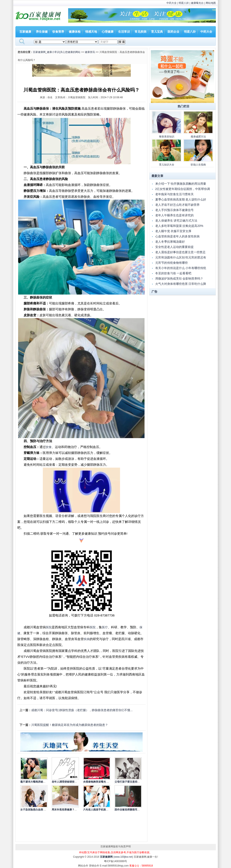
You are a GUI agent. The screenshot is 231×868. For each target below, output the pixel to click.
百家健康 (25, 32)
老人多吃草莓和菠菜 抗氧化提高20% (179, 226)
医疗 (105, 627)
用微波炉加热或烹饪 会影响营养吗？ (179, 279)
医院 (49, 627)
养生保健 (42, 32)
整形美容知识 (167, 137)
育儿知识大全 (167, 165)
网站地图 (211, 3)
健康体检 (75, 32)
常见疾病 (140, 32)
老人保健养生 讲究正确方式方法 (176, 221)
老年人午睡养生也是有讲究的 (174, 215)
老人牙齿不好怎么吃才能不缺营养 (177, 205)
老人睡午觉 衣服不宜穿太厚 (173, 231)
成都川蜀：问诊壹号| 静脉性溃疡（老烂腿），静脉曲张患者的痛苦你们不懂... (82, 710)
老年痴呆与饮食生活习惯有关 (174, 194)
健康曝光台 (197, 3)
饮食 (49, 447)
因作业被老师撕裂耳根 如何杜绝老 (134, 810)
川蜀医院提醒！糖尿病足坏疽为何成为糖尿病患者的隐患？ (70, 725)
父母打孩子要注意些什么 (128, 782)
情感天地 (91, 32)
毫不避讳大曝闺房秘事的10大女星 (39, 782)
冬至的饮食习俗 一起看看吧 (173, 273)
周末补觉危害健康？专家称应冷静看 (72, 810)
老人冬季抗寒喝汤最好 (170, 242)
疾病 (87, 639)
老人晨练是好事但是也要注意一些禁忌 (180, 252)
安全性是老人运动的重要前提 (174, 247)
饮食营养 (58, 32)
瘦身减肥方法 (198, 137)
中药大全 (172, 3)
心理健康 (108, 32)
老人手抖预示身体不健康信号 (174, 210)
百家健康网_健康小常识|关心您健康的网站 (57, 52)
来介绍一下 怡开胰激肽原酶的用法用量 (181, 184)
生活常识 (124, 32)
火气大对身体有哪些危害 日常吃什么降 (181, 284)
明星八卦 (184, 3)
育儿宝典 (157, 32)
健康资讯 (90, 52)
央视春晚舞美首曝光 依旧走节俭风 (102, 782)
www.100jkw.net (123, 857)
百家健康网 (106, 857)
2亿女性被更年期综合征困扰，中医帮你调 (183, 189)
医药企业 (173, 32)
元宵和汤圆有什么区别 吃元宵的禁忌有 (181, 257)
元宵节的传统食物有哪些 (172, 263)
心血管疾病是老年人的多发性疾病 (177, 236)
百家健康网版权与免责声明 (116, 846)
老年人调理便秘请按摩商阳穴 (68, 782)
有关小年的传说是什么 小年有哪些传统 (181, 268)
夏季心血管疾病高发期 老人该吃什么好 (181, 199)
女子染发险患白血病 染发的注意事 (40, 810)
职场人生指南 (198, 165)
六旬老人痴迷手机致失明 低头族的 (102, 810)
